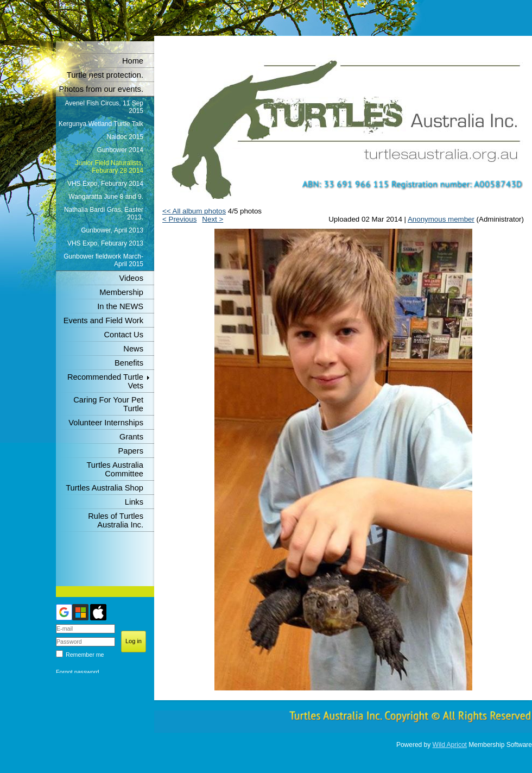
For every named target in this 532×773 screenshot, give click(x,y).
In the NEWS (120, 306)
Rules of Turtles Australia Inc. (116, 520)
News (133, 349)
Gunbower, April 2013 (112, 230)
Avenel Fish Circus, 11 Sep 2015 (104, 107)
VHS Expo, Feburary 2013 (105, 243)
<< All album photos (194, 211)
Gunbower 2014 (120, 150)
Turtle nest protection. (105, 75)
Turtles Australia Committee (115, 469)
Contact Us (124, 335)
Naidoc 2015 (125, 137)
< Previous (179, 219)
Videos (131, 278)
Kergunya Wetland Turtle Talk (101, 124)
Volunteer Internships (106, 423)
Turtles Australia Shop (104, 488)
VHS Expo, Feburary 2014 (105, 184)
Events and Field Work (103, 320)
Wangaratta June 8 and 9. (106, 197)
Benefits (129, 363)
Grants (131, 437)
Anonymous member (441, 219)
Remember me (85, 655)
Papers (131, 451)
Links (134, 502)
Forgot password (77, 672)
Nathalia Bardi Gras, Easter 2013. (104, 213)
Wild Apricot (450, 745)
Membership (121, 292)
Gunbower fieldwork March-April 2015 (103, 260)
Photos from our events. (101, 89)
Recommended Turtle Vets (105, 381)
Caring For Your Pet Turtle (108, 404)
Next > (213, 219)
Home (133, 61)
